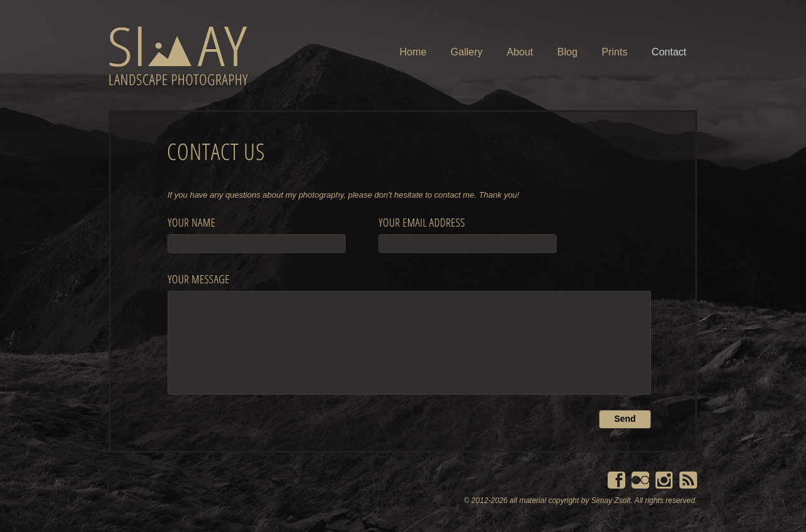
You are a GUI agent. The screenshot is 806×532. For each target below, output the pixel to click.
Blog (567, 52)
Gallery (467, 52)
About (520, 52)
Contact (669, 52)
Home (413, 52)
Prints (615, 52)
